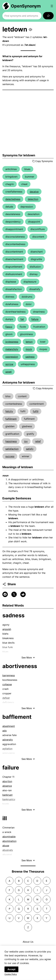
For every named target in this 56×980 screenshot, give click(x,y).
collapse (7, 684)
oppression (12, 357)
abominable (9, 837)
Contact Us (28, 948)
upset (9, 372)
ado (5, 731)
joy (26, 441)
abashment (9, 726)
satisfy (30, 449)
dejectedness (13, 199)
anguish (7, 629)
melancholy (12, 349)
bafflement (17, 717)
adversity (8, 740)
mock (29, 349)
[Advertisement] (28, 122)
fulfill (36, 411)
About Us (28, 942)
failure (35, 319)
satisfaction (12, 449)
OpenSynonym (26, 6)
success (10, 456)
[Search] (48, 16)
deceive (34, 192)
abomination (9, 841)
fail (22, 319)
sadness (30, 357)
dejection (33, 199)
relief (38, 441)
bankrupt (7, 795)
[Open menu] (52, 6)
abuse (6, 846)
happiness (11, 441)
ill (5, 818)
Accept (11, 972)
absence (7, 786)
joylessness (12, 342)
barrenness (9, 675)
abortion (7, 781)
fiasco (9, 327)
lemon (29, 342)
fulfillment (11, 419)
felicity (9, 411)
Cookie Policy (11, 977)
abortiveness (20, 666)
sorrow (9, 364)
